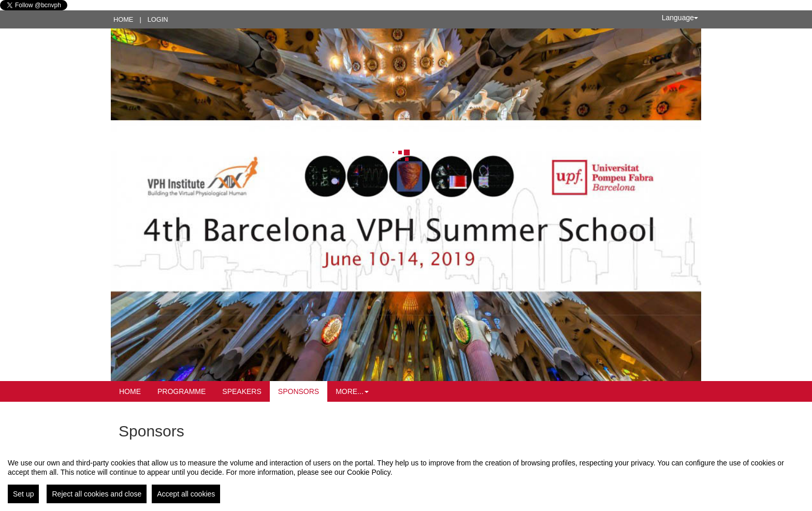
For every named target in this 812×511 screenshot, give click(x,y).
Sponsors (299, 391)
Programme (182, 391)
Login (158, 19)
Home (123, 19)
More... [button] (352, 391)
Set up (23, 494)
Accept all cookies (186, 494)
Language (680, 18)
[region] (406, 477)
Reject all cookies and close (97, 494)
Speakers (242, 391)
